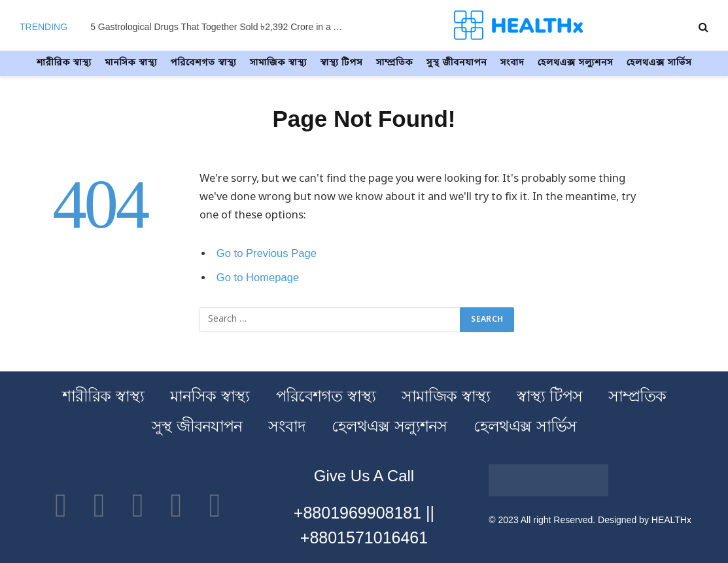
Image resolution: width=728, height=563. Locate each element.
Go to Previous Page (267, 253)
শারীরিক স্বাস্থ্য (64, 63)
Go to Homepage (258, 278)
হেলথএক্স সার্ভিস (659, 63)
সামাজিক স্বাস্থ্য (278, 63)
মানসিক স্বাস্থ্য (131, 63)
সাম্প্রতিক (395, 63)
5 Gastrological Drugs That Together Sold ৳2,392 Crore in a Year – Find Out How (221, 27)
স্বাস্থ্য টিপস (341, 63)
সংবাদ (512, 63)
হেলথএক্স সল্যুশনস (576, 63)
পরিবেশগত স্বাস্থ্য (204, 63)
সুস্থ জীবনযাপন (457, 63)
